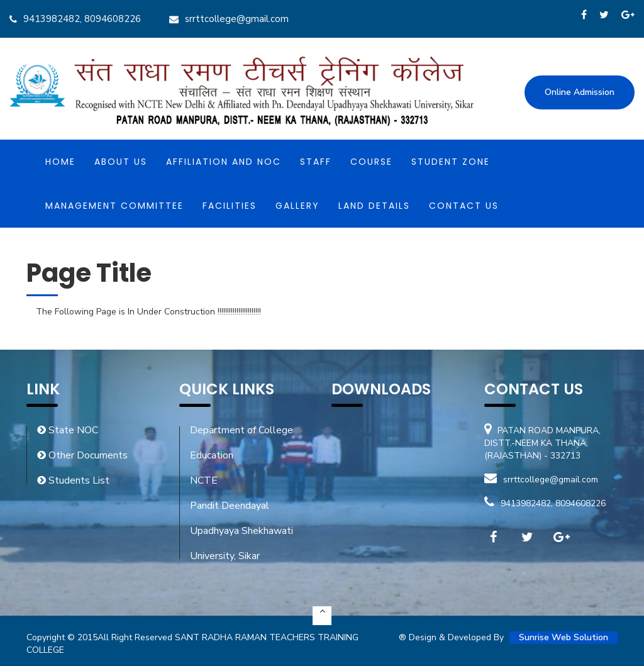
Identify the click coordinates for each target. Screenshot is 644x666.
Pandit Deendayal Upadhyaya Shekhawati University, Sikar (241, 531)
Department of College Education (241, 443)
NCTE (204, 480)
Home (60, 162)
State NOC (68, 430)
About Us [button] (121, 162)
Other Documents (82, 455)
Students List (73, 480)
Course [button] (371, 162)
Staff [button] (316, 162)
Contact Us (464, 206)
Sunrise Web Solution (563, 637)
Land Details (374, 206)
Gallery (297, 206)
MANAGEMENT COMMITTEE (114, 206)
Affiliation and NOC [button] (224, 162)
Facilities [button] (230, 206)
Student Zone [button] (451, 162)
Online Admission (580, 92)
